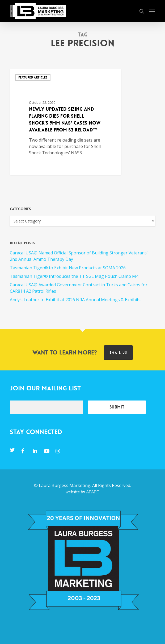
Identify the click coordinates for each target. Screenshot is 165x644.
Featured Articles (33, 77)
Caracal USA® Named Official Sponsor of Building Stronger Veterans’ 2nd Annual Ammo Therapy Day (79, 256)
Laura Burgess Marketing (65, 485)
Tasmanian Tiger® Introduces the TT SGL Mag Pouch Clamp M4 (74, 276)
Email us (118, 353)
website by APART (82, 492)
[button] (152, 11)
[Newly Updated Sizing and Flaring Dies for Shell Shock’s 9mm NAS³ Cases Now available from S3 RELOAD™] (66, 122)
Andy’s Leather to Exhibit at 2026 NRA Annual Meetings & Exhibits (75, 300)
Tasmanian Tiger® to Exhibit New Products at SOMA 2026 (68, 268)
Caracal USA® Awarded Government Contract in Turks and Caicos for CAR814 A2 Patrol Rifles (79, 288)
